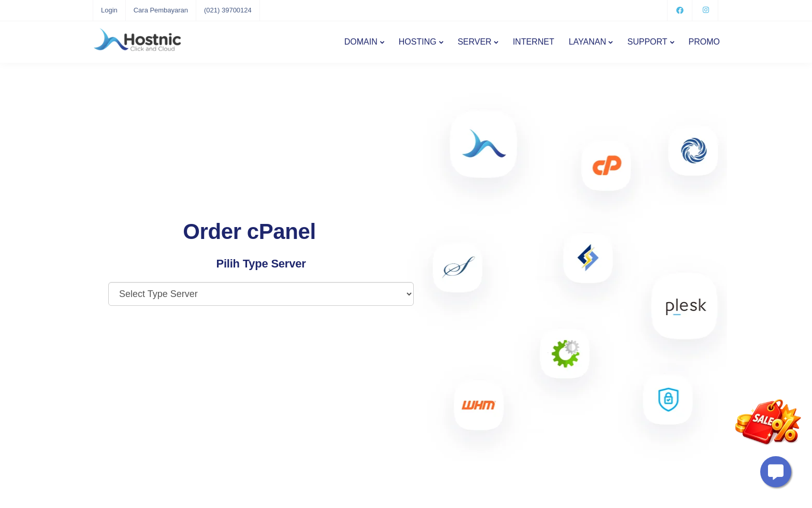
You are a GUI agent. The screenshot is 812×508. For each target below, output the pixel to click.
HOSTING (418, 42)
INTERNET (533, 42)
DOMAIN (361, 42)
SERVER (475, 42)
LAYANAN (587, 42)
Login (109, 10)
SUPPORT (647, 42)
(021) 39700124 (228, 10)
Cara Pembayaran (161, 10)
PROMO (704, 42)
